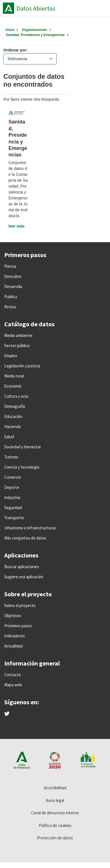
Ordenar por (15, 50)
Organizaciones (34, 30)
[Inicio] (10, 30)
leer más (17, 226)
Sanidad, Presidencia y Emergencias (35, 35)
